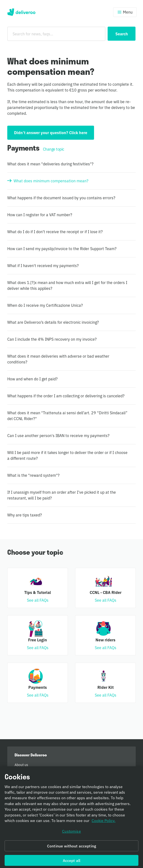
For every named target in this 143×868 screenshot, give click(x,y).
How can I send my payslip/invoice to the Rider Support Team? (62, 248)
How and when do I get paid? (32, 379)
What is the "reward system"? (33, 475)
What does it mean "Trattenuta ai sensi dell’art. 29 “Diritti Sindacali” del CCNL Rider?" (67, 415)
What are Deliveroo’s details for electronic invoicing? (53, 322)
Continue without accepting (71, 850)
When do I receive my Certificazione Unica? (45, 305)
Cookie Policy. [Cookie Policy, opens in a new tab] (103, 825)
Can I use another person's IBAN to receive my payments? (58, 435)
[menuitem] (71, 764)
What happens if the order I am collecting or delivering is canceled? (66, 396)
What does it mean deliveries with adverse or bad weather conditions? (58, 359)
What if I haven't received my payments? (43, 265)
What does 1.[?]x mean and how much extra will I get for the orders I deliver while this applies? (67, 285)
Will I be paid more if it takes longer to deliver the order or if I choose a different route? (67, 455)
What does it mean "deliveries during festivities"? (50, 164)
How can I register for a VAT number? (40, 215)
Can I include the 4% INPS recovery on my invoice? (52, 339)
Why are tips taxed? (25, 515)
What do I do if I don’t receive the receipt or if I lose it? (55, 231)
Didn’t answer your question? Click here (51, 132)
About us (21, 764)
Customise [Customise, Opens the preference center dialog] (71, 835)
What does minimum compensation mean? (51, 181)
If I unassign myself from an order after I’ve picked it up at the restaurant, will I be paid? (62, 495)
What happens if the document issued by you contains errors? (61, 198)
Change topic (54, 149)
